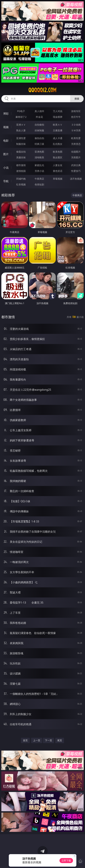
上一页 (37, 740)
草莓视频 (58, 179)
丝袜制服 (39, 130)
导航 (6, 181)
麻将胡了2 (21, 117)
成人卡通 (58, 138)
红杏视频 (21, 184)
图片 (6, 154)
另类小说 (39, 171)
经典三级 (39, 144)
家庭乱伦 (39, 165)
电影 (6, 141)
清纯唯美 (39, 157)
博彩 (6, 114)
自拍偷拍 (39, 125)
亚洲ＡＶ (21, 125)
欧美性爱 (76, 138)
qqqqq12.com (42, 90)
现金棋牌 (58, 117)
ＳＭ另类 (76, 130)
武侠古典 (76, 165)
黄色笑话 (58, 171)
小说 (6, 168)
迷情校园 (21, 171)
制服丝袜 (21, 144)
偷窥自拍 (21, 152)
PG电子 (21, 111)
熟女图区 (58, 157)
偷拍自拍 (39, 138)
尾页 (60, 740)
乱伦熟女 (58, 144)
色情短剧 (39, 184)
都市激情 (21, 165)
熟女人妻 (21, 130)
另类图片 (76, 157)
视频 (6, 127)
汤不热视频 (76, 179)
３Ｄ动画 (76, 125)
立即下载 (66, 860)
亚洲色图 (39, 152)
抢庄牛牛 (76, 117)
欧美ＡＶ (58, 125)
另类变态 (76, 144)
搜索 (77, 99)
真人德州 (39, 111)
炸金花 (39, 117)
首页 (25, 740)
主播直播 (58, 130)
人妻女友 (58, 165)
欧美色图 (58, 152)
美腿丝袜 (21, 157)
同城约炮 (21, 179)
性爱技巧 (76, 171)
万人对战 (58, 111)
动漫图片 (76, 152)
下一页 (48, 740)
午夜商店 (39, 179)
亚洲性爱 (21, 138)
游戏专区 (76, 111)
